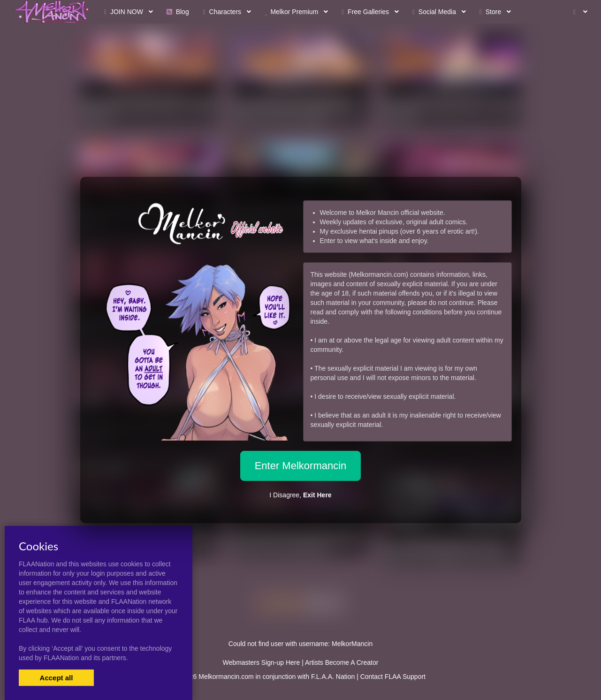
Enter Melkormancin (301, 466)
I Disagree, (300, 495)
